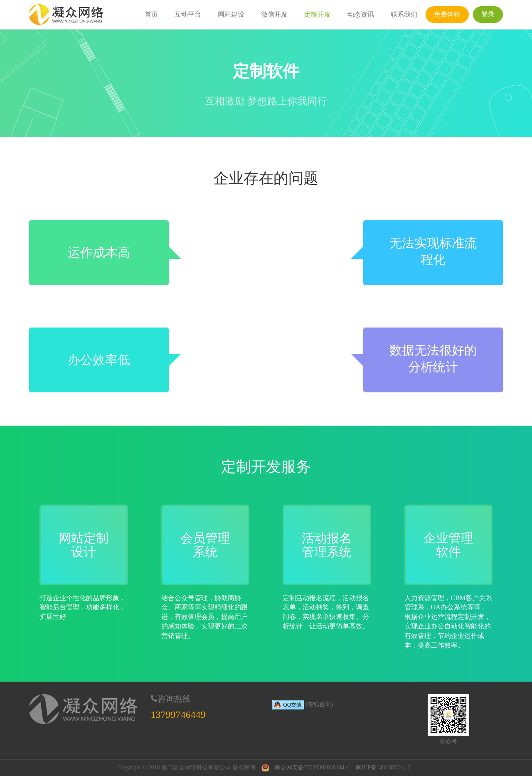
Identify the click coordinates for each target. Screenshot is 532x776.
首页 (151, 14)
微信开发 (274, 14)
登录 (488, 14)
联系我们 (404, 14)
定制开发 (318, 14)
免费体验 (447, 14)
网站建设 (231, 14)
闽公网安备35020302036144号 (313, 767)
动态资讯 (361, 14)
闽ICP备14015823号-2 (383, 767)
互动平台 (188, 14)
